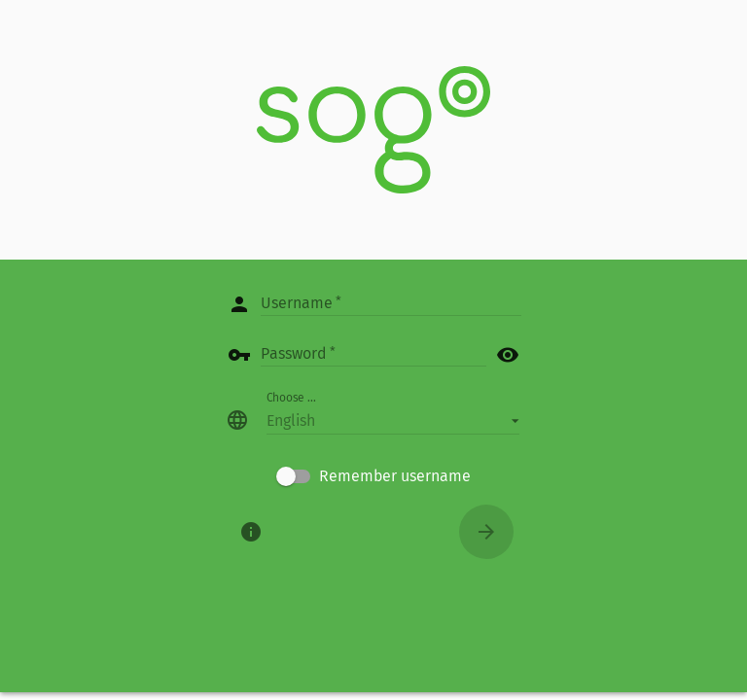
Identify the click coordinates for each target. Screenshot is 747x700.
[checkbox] (373, 476)
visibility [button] (508, 355)
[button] (393, 420)
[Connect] (486, 532)
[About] (251, 532)
